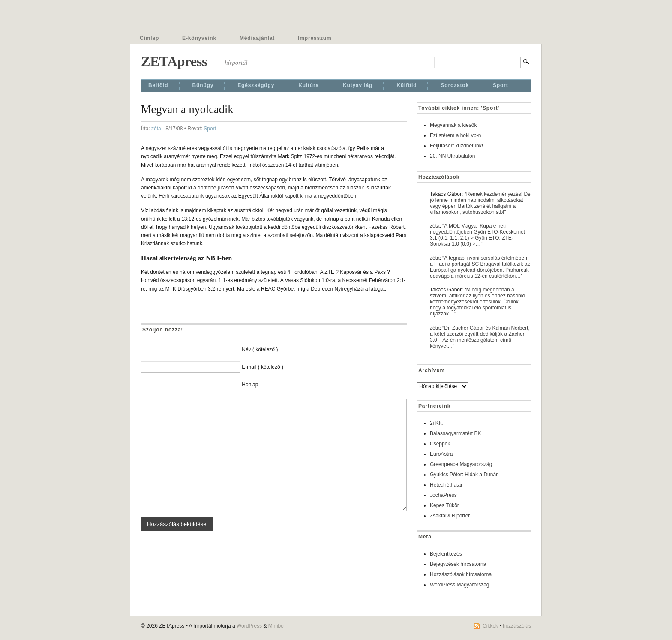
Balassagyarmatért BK (455, 433)
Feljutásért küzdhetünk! (456, 146)
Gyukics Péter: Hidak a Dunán (464, 475)
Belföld (158, 85)
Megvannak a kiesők (453, 125)
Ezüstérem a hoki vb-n (455, 135)
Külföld (406, 85)
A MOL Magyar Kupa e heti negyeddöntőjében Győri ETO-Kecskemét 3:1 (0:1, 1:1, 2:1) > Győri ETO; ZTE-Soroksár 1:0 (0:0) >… (477, 235)
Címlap (149, 38)
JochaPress (443, 495)
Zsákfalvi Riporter (450, 516)
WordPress (249, 626)
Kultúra (309, 85)
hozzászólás (517, 626)
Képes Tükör (444, 505)
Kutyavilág (358, 85)
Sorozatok (455, 85)
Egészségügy (256, 85)
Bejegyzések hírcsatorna (458, 564)
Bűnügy (203, 85)
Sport (501, 85)
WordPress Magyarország (460, 585)
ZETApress (174, 61)
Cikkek (490, 626)
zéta (156, 129)
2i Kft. (436, 423)
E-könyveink (199, 38)
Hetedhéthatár (446, 485)
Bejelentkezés (446, 554)
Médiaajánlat (257, 38)
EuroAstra (441, 454)
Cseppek (440, 444)
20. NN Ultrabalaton (452, 156)
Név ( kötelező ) (260, 349)
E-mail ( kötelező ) (262, 367)
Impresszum (315, 38)
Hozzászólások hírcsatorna (461, 574)
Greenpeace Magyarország (461, 464)
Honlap (250, 385)
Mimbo (276, 626)
